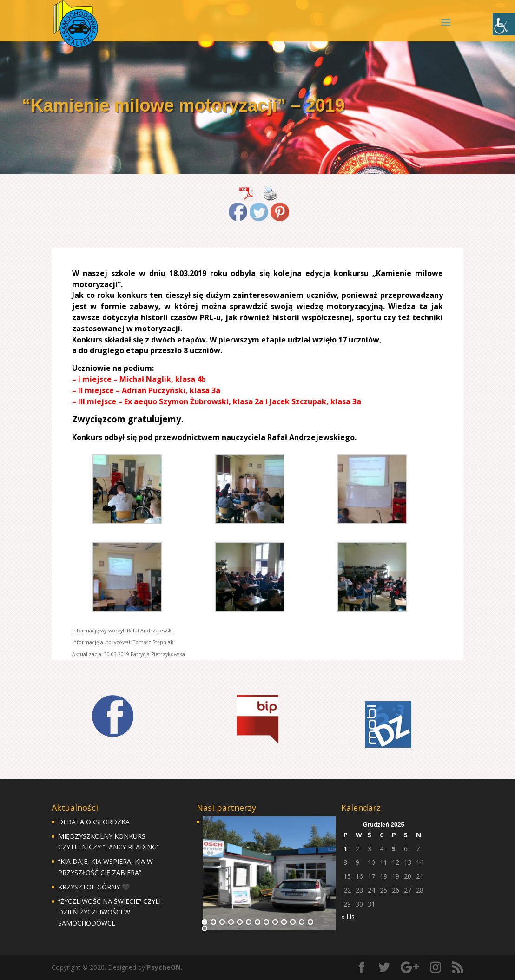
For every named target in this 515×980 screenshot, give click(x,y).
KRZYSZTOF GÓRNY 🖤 (94, 887)
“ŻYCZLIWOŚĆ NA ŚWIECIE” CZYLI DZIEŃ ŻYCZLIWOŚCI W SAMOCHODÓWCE (109, 912)
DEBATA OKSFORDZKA (94, 822)
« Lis (348, 917)
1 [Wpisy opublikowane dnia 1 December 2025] (345, 849)
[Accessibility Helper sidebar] (504, 24)
